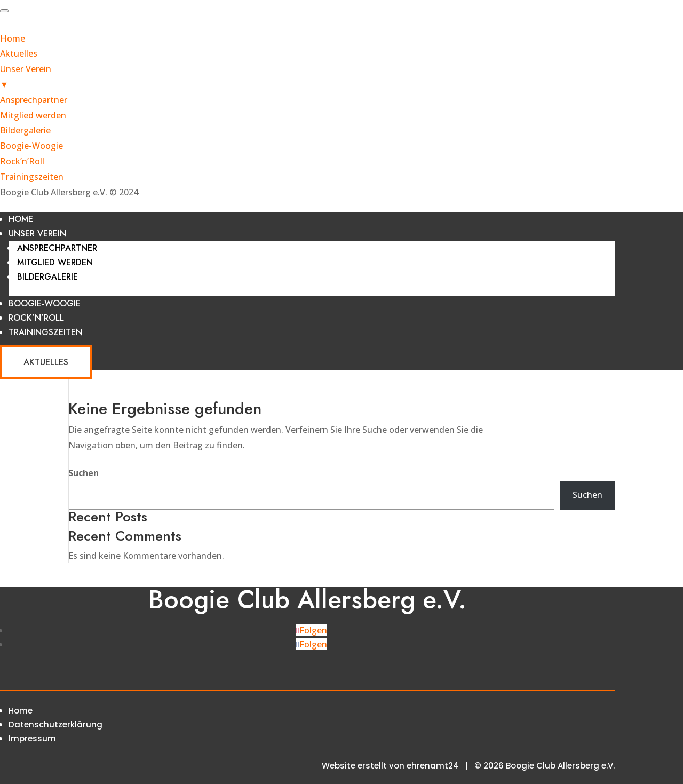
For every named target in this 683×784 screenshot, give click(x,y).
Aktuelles (46, 362)
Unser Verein (37, 233)
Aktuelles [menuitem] (19, 53)
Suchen (84, 473)
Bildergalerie (47, 277)
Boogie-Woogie (45, 303)
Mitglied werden (55, 262)
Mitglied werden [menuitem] (33, 115)
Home (21, 219)
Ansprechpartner (57, 248)
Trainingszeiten (45, 332)
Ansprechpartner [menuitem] (34, 100)
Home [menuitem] (13, 38)
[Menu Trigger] (4, 11)
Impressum (32, 738)
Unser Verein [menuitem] (341, 78)
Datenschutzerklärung (55, 724)
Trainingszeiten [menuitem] (32, 177)
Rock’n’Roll (36, 318)
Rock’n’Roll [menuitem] (22, 161)
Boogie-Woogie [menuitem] (31, 146)
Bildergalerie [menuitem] (25, 130)
